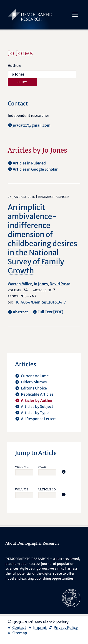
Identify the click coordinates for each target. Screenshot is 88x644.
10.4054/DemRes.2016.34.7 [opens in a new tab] (41, 302)
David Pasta (60, 284)
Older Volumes (34, 382)
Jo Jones (41, 284)
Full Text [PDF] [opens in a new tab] (50, 312)
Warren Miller (20, 284)
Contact (19, 627)
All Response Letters (39, 419)
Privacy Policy (66, 627)
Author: (15, 66)
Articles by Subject (37, 406)
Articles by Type (35, 413)
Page (42, 467)
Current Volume (35, 376)
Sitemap (20, 633)
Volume (22, 467)
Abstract (20, 312)
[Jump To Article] (64, 472)
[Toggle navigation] (75, 15)
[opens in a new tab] (71, 598)
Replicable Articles (37, 394)
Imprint (40, 627)
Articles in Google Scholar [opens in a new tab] (35, 169)
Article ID (47, 489)
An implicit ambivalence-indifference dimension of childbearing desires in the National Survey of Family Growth (42, 239)
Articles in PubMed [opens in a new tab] (29, 163)
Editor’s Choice (34, 388)
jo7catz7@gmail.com (32, 125)
